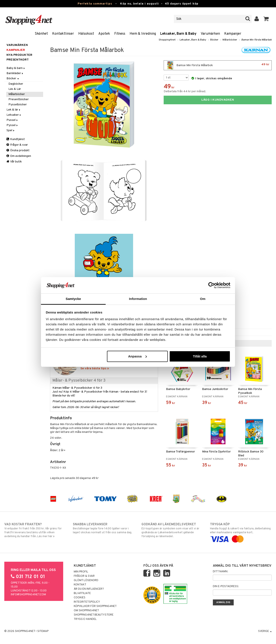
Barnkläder (15, 73)
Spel (11, 130)
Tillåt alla (200, 356)
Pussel (12, 120)
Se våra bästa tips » (95, 369)
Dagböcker (16, 84)
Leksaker (14, 115)
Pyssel (12, 125)
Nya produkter (19, 55)
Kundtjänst (16, 139)
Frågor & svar (17, 145)
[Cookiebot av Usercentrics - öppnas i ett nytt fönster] (211, 285)
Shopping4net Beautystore (94, 615)
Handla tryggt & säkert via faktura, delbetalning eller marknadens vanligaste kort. (241, 532)
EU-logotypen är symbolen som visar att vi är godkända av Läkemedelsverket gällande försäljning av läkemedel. (172, 530)
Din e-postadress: (226, 586)
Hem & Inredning (143, 34)
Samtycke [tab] (73, 299)
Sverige (265, 631)
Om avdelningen (19, 156)
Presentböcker (19, 99)
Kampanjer (233, 34)
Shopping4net (167, 40)
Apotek (104, 34)
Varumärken (210, 34)
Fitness (120, 34)
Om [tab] (203, 299)
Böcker (214, 40)
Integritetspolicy (87, 602)
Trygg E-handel (85, 619)
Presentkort (18, 60)
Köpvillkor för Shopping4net (95, 606)
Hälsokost (86, 34)
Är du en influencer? (89, 589)
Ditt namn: (220, 572)
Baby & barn (16, 68)
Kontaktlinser (63, 34)
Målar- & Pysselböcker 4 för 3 (79, 381)
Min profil (81, 572)
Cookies (80, 598)
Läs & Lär (15, 89)
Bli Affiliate (82, 593)
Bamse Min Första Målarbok (256, 40)
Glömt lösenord (86, 580)
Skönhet (41, 34)
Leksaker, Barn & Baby (178, 34)
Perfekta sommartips (95, 4)
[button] (266, 19)
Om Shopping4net (86, 611)
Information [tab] (138, 299)
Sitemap (43, 631)
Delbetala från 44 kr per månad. (185, 91)
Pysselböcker (18, 105)
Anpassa (137, 356)
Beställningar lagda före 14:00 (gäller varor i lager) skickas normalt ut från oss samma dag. (104, 528)
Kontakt (80, 585)
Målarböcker (230, 40)
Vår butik (14, 162)
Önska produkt (18, 150)
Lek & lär (14, 110)
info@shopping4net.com (28, 595)
